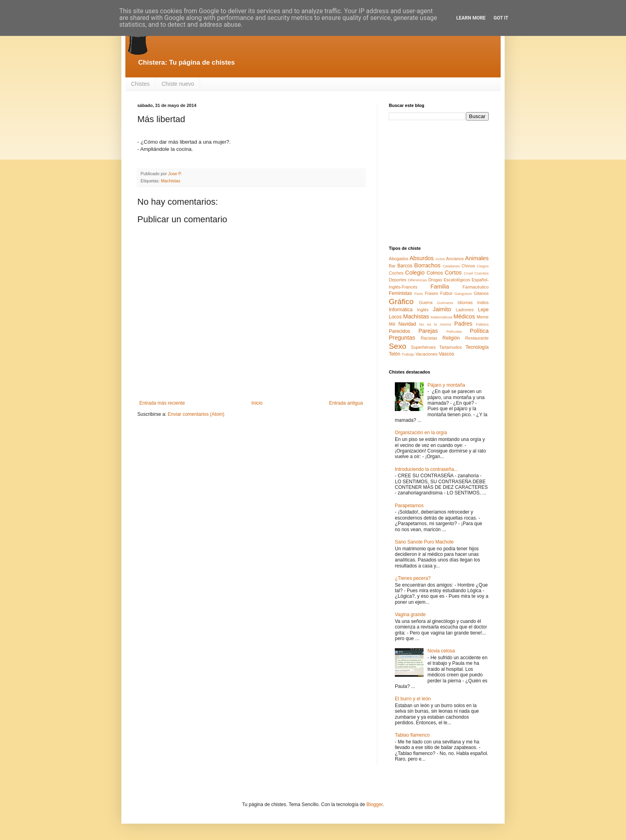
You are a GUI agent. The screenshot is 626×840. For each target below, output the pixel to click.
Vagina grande (410, 615)
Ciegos (483, 266)
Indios (483, 302)
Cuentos (481, 273)
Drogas (435, 280)
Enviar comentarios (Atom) (196, 414)
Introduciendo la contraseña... (426, 469)
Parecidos (399, 331)
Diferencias (417, 280)
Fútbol (446, 293)
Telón (395, 354)
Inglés (423, 310)
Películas (454, 331)
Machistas (171, 181)
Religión (451, 338)
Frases (431, 293)
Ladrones (465, 310)
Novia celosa (441, 651)
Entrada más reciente (162, 403)
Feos (419, 294)
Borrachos (428, 265)
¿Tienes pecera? (413, 578)
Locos (395, 317)
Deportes (398, 280)
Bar (392, 266)
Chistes (140, 84)
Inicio (257, 403)
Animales (477, 258)
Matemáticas (442, 317)
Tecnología (477, 347)
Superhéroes (423, 347)
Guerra (426, 302)
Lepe (483, 310)
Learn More (471, 18)
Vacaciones (427, 354)
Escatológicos (457, 280)
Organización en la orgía (421, 433)
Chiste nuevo (178, 84)
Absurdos (422, 258)
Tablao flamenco (412, 735)
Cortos (453, 273)
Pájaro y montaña (446, 385)
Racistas (429, 338)
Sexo (398, 346)
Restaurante (477, 338)
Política (479, 331)
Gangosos (463, 294)
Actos (440, 259)
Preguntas (402, 338)
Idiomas (465, 302)
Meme (483, 317)
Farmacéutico (476, 287)
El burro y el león (413, 699)
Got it (501, 18)
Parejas (428, 331)
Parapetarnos (409, 506)
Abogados (399, 259)
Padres (464, 324)
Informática (401, 310)
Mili (392, 324)
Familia (440, 287)
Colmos (435, 273)
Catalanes (451, 266)
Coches (396, 273)
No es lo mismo (435, 324)
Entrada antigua (346, 403)
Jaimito (442, 309)
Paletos (482, 324)
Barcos (405, 266)
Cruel (469, 273)
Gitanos (481, 293)
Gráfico (401, 301)
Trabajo (408, 354)
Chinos (468, 266)
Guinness (445, 303)
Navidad (407, 324)
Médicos (464, 316)
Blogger (375, 804)
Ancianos (455, 259)
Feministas (400, 293)
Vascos (446, 354)
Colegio (415, 273)
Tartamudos (450, 347)
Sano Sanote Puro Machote (424, 542)
